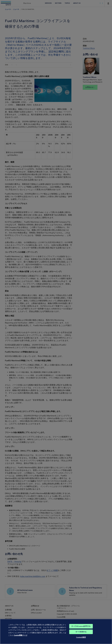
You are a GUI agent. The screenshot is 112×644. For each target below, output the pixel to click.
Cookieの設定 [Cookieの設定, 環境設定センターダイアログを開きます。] (81, 640)
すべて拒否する (81, 635)
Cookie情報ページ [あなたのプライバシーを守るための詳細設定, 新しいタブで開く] (21, 639)
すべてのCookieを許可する (81, 629)
